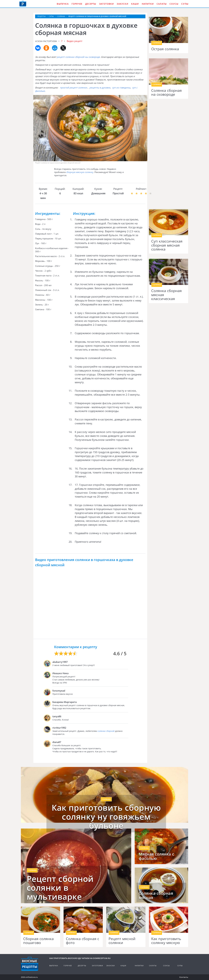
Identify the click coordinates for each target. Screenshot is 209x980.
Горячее (77, 4)
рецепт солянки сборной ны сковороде (78, 57)
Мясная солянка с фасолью (156, 856)
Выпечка (63, 4)
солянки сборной (106, 731)
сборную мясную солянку (80, 172)
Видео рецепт (75, 41)
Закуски (122, 4)
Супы (185, 4)
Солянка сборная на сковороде (166, 92)
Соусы (174, 4)
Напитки (148, 4)
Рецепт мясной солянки (122, 941)
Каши (135, 4)
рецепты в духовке (100, 88)
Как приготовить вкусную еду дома (23, 4)
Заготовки (107, 4)
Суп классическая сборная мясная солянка (167, 245)
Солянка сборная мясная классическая (166, 295)
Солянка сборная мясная (156, 895)
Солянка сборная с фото (83, 941)
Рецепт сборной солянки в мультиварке (60, 888)
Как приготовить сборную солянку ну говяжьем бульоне (106, 817)
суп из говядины (121, 88)
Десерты (91, 4)
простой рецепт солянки (74, 88)
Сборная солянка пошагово (38, 941)
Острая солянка (165, 49)
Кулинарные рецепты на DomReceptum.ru (30, 964)
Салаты (162, 4)
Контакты (184, 977)
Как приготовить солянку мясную (166, 941)
